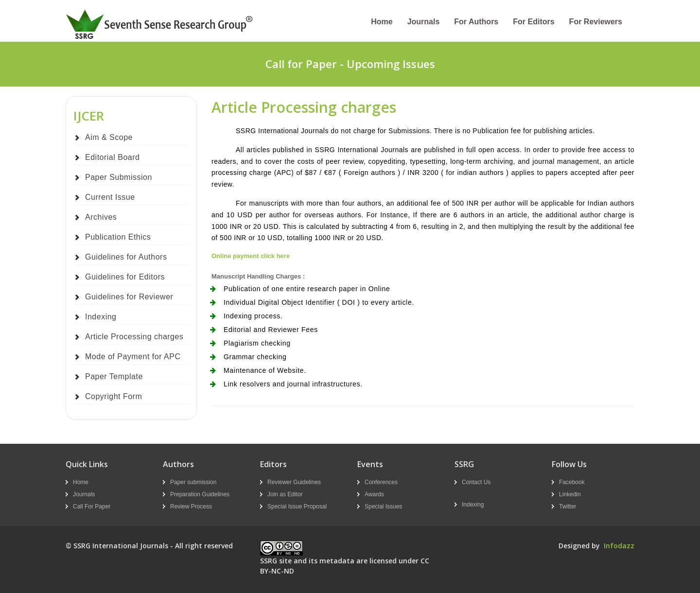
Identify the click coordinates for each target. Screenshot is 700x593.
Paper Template (114, 376)
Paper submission (193, 482)
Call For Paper (92, 506)
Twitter (568, 506)
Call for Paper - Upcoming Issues (350, 64)
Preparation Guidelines (200, 494)
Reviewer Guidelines (294, 482)
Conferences (381, 482)
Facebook (572, 482)
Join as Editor (285, 494)
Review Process (191, 506)
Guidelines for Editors (125, 277)
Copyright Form (114, 396)
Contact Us (476, 482)
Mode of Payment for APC (133, 357)
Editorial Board (112, 157)
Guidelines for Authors (126, 257)
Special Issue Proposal (297, 506)
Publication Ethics (118, 237)
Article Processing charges (134, 337)
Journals (424, 22)
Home (382, 22)
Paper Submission (119, 177)
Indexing (101, 317)
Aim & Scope (109, 137)
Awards (374, 494)
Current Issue (110, 197)
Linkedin (570, 494)
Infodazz (619, 546)
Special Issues (383, 506)
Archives (101, 217)
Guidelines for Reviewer (129, 297)
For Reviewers (596, 22)
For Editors (534, 22)
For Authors (476, 22)
